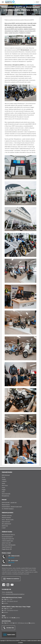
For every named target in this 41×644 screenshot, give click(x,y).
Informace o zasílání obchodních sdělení (31, 641)
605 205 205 (11, 558)
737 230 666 (11, 562)
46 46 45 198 (9, 592)
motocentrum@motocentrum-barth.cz (15, 594)
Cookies (21, 643)
